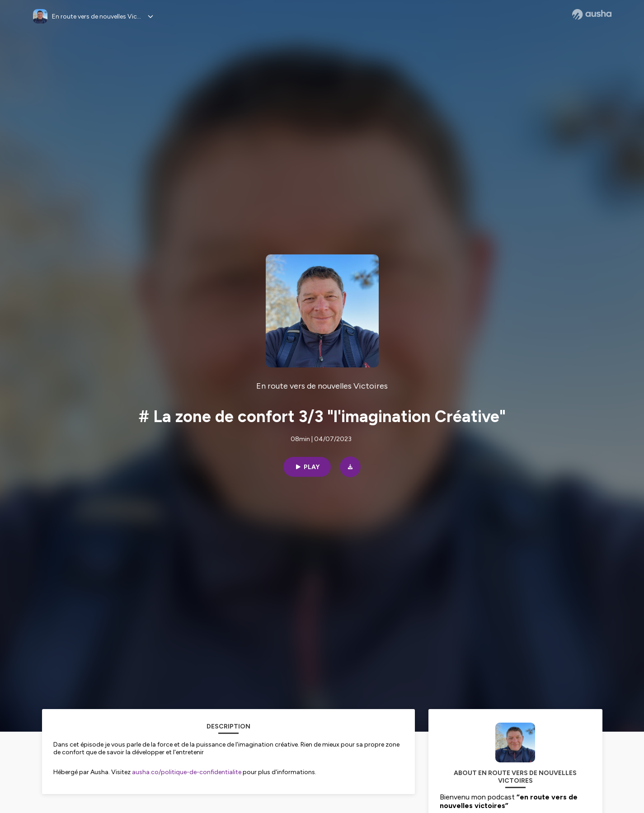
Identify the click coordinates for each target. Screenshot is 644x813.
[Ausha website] (592, 14)
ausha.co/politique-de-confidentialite (187, 772)
